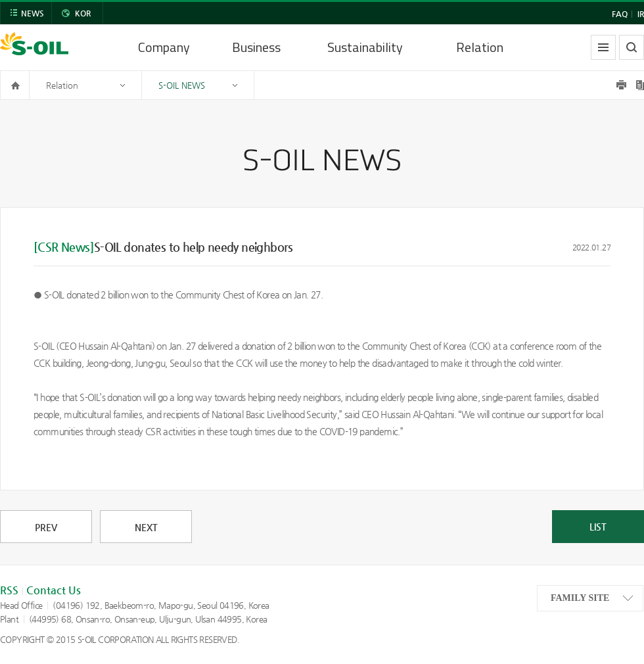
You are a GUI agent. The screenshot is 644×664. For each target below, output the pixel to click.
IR (641, 14)
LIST (598, 527)
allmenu (603, 47)
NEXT (146, 527)
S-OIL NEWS (182, 85)
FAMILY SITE (580, 598)
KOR (83, 13)
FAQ (620, 14)
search (632, 47)
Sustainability (365, 47)
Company (164, 47)
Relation (480, 47)
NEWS (33, 13)
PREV (46, 527)
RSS (9, 590)
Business (256, 47)
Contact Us (54, 590)
